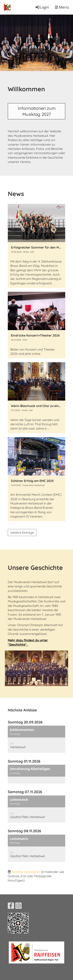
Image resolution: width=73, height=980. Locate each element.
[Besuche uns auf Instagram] (18, 906)
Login (42, 7)
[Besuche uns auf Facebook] (11, 906)
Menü (62, 7)
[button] (36, 739)
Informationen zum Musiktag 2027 (37, 111)
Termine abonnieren (26, 872)
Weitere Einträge (22, 533)
